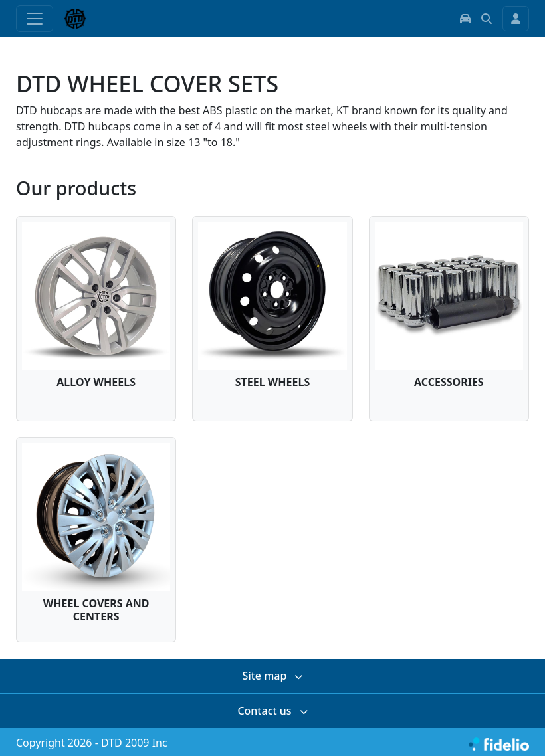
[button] (465, 19)
